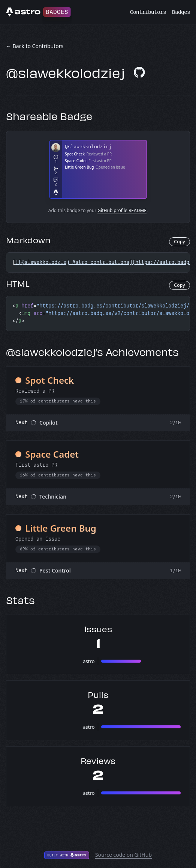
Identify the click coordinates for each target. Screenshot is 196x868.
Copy (180, 242)
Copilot (49, 423)
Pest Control (55, 570)
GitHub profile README (122, 210)
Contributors (148, 12)
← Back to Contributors (35, 46)
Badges (181, 12)
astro (89, 661)
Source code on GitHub (123, 855)
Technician (53, 497)
